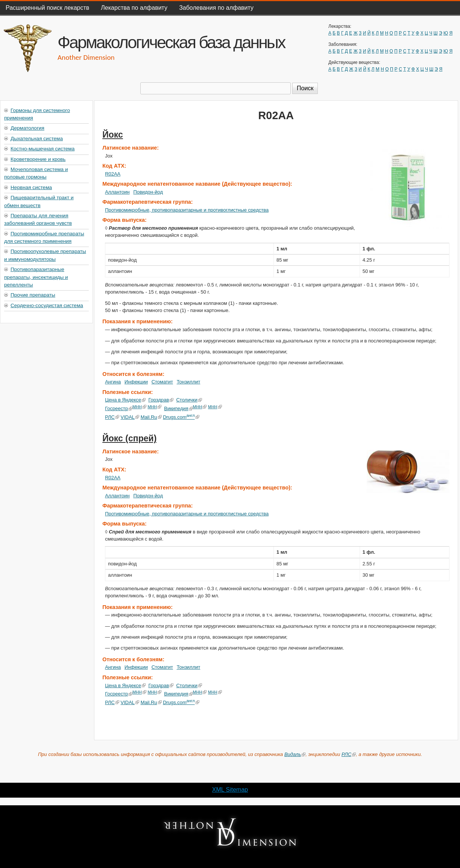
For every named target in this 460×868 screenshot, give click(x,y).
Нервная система (31, 187)
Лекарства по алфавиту (134, 8)
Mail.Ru (151, 417)
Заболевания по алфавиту (216, 8)
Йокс (113, 135)
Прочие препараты (33, 295)
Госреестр (119, 408)
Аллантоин (117, 192)
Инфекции (136, 382)
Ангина (113, 382)
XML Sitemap (230, 790)
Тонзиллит (189, 382)
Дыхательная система (37, 139)
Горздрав (161, 400)
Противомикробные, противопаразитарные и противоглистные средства (187, 210)
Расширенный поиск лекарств (47, 8)
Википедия (178, 408)
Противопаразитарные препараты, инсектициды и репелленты (36, 277)
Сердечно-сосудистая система (47, 305)
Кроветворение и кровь (38, 159)
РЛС (112, 417)
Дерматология (27, 128)
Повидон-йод (148, 192)
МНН (139, 407)
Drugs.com (181, 417)
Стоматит (162, 382)
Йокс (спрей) (129, 438)
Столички (189, 400)
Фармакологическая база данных (171, 42)
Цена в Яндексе (125, 400)
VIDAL (130, 417)
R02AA (113, 174)
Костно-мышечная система (43, 149)
